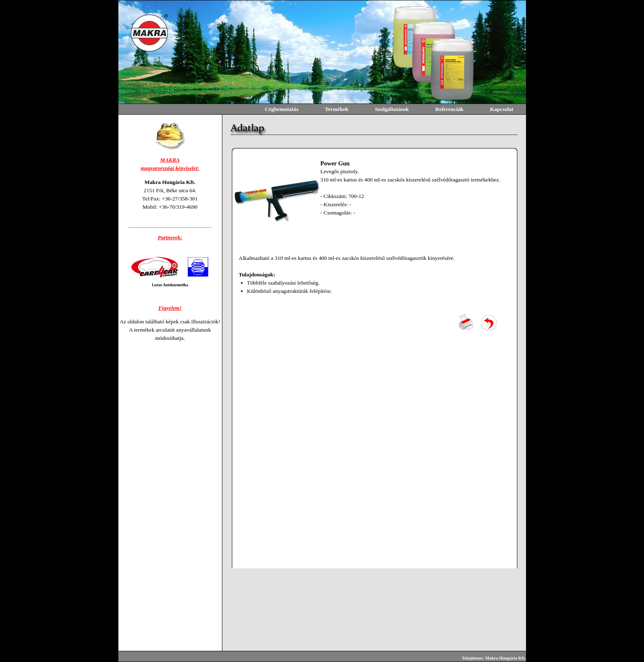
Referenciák (449, 109)
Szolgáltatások (392, 109)
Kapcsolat (501, 109)
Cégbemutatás (282, 109)
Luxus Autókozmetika (170, 285)
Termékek (336, 109)
